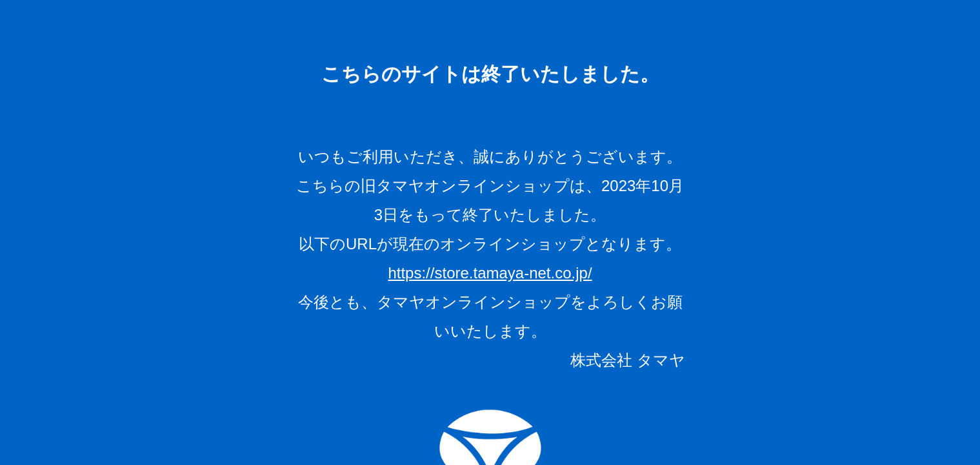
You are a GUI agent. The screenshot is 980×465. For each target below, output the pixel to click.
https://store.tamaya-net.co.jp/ (490, 273)
